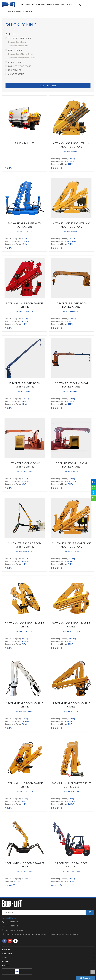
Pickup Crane (14, 62)
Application (50, 5)
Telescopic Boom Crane (18, 46)
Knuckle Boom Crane (17, 42)
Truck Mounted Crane (18, 38)
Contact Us (69, 5)
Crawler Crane (15, 74)
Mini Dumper (13, 70)
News (62, 5)
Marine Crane (14, 50)
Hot (33, 5)
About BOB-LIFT (40, 5)
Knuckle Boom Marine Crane (20, 54)
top (93, 972)
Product (28, 5)
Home (22, 5)
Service (57, 5)
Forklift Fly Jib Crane (18, 66)
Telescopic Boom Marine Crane (21, 58)
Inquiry (10, 168)
